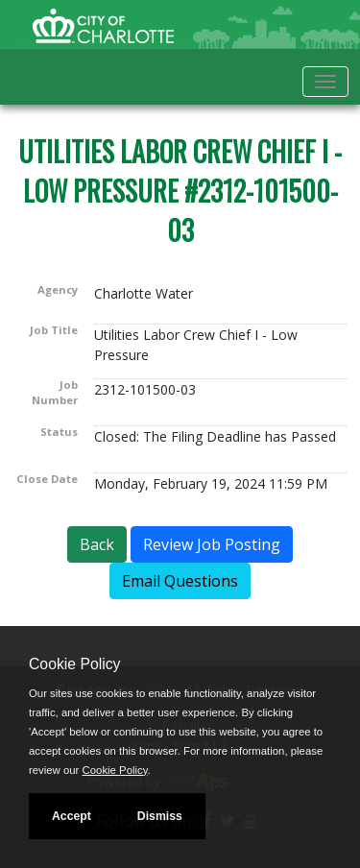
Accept (72, 816)
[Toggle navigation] (325, 82)
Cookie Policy (74, 664)
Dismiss (160, 816)
